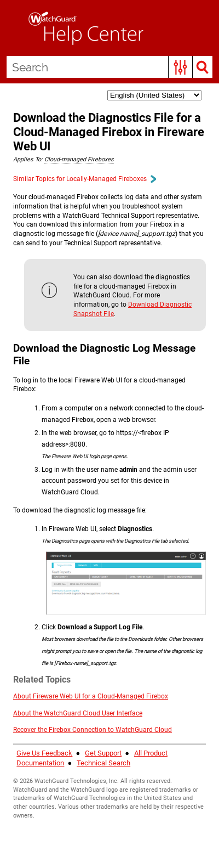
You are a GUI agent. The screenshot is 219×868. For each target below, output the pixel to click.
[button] (180, 67)
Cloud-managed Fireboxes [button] (79, 159)
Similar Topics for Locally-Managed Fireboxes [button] (84, 179)
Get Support (103, 753)
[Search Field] (109, 67)
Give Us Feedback (44, 753)
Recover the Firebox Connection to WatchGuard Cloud (93, 730)
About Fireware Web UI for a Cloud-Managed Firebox (91, 696)
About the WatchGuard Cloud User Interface (78, 713)
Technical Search (103, 763)
